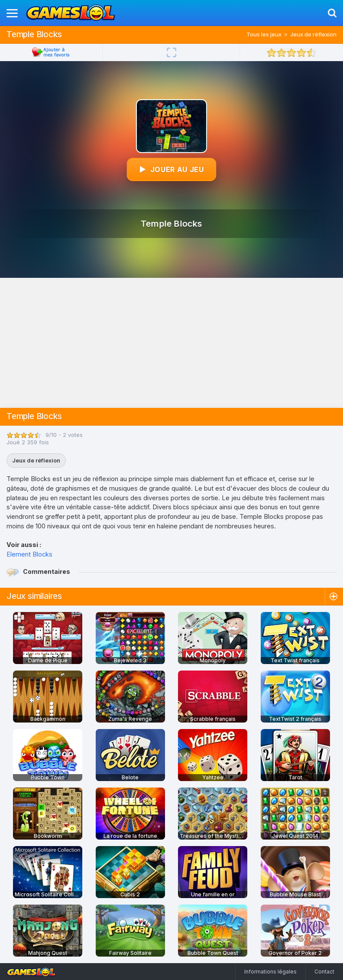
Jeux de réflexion (313, 34)
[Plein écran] (171, 52)
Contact (324, 972)
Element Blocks (29, 554)
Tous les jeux (264, 34)
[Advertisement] (171, 343)
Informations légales (270, 972)
